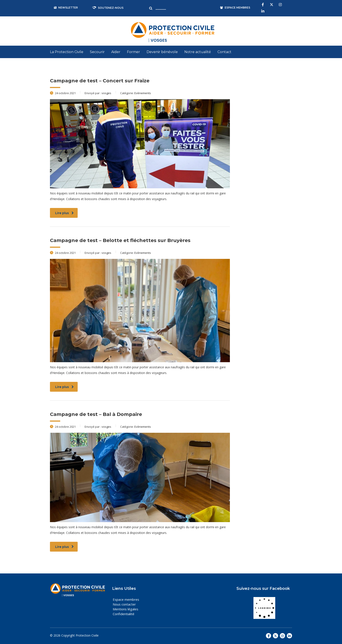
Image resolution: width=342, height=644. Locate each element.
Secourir (97, 52)
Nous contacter (124, 604)
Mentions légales (126, 609)
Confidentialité (124, 614)
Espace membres (126, 599)
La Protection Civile (67, 52)
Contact (224, 52)
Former (133, 52)
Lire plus (64, 213)
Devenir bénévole (162, 52)
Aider (116, 52)
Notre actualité (198, 52)
